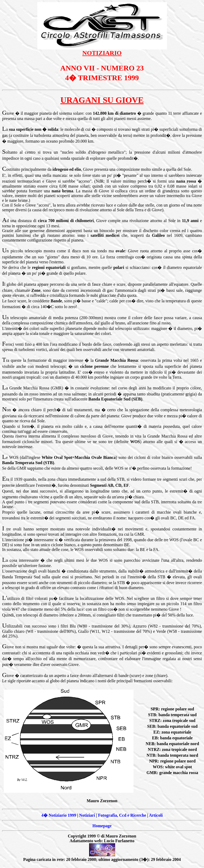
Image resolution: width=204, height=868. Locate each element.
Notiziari (87, 815)
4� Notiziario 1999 (59, 815)
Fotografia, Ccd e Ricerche (122, 815)
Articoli (156, 815)
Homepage (102, 826)
